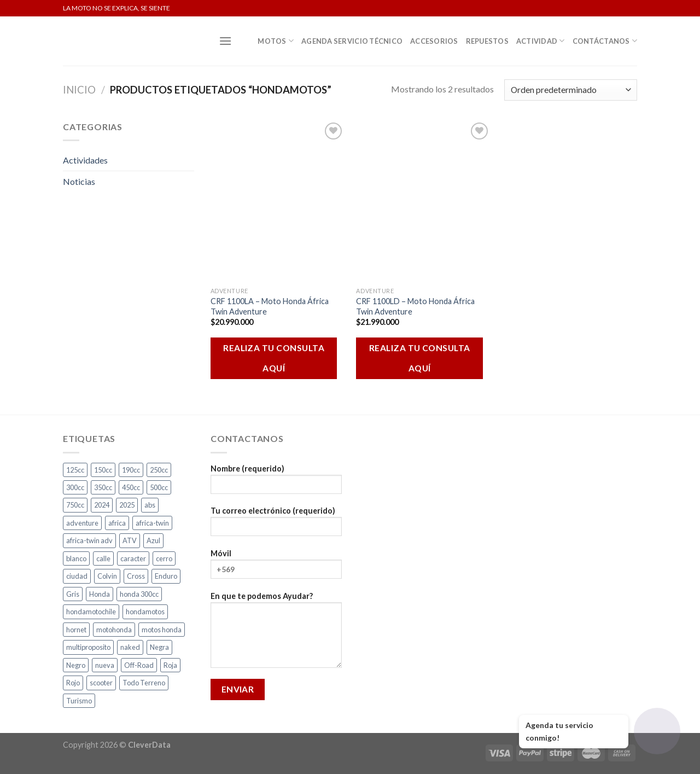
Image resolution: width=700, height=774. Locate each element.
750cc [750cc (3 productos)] (75, 505)
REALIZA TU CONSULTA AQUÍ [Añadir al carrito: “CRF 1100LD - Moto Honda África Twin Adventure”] (420, 358)
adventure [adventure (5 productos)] (82, 523)
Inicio (79, 90)
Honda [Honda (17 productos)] (100, 594)
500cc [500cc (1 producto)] (159, 487)
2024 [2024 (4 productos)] (102, 505)
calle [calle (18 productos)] (103, 558)
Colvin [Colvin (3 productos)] (107, 576)
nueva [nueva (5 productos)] (105, 665)
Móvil (276, 568)
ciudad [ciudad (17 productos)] (77, 576)
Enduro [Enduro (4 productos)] (166, 576)
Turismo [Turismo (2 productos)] (79, 701)
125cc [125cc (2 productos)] (75, 470)
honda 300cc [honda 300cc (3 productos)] (139, 594)
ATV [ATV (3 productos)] (130, 540)
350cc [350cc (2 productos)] (103, 487)
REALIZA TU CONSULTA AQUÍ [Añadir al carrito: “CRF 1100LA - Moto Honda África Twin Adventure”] (274, 358)
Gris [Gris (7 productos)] (73, 594)
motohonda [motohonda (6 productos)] (114, 630)
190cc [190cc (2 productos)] (131, 470)
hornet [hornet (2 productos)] (76, 630)
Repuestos (487, 41)
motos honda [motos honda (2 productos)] (162, 630)
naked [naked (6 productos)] (130, 647)
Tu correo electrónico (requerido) (276, 525)
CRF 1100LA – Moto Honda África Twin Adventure (270, 306)
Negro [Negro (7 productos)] (76, 665)
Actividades (85, 160)
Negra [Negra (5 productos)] (159, 647)
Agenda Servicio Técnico (352, 41)
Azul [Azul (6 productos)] (153, 540)
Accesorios (434, 41)
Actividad (541, 41)
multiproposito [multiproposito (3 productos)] (88, 647)
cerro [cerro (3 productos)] (164, 558)
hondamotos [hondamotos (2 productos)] (145, 612)
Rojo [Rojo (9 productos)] (73, 683)
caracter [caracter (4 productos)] (133, 558)
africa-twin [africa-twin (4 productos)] (152, 523)
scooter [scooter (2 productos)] (101, 683)
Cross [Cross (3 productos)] (136, 576)
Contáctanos (605, 41)
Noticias (79, 181)
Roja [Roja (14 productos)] (170, 665)
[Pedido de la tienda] (571, 90)
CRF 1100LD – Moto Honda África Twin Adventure (415, 306)
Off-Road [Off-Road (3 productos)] (139, 665)
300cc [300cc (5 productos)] (75, 487)
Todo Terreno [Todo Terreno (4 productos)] (144, 683)
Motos (276, 41)
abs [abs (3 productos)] (150, 505)
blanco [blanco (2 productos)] (76, 558)
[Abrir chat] (657, 731)
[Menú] (225, 41)
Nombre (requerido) (276, 483)
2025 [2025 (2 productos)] (127, 505)
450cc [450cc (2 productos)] (131, 487)
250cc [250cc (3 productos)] (159, 470)
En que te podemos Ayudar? (276, 633)
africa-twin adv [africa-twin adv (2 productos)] (89, 540)
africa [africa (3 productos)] (117, 523)
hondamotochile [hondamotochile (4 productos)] (91, 612)
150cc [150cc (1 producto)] (103, 470)
